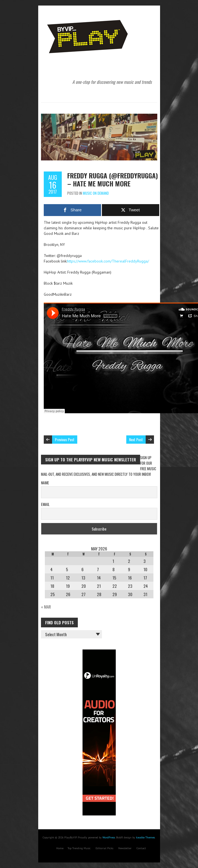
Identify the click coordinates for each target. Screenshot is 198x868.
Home (60, 848)
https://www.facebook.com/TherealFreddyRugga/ (108, 261)
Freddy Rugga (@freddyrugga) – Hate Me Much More (113, 179)
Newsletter (125, 848)
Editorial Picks (104, 848)
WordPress (109, 837)
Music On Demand (96, 193)
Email (45, 504)
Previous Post (65, 439)
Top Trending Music (79, 848)
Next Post (136, 439)
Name (45, 483)
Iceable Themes (145, 837)
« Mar (46, 607)
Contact (141, 848)
